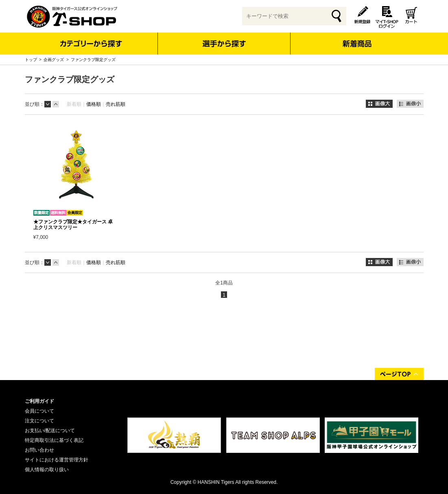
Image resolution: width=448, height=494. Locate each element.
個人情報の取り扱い (47, 470)
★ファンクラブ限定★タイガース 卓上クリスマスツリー (73, 225)
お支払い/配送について (50, 431)
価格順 (94, 104)
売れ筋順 (116, 104)
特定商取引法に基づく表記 (54, 440)
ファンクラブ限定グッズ (93, 60)
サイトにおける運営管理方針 (57, 460)
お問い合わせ (39, 450)
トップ (31, 60)
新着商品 (357, 38)
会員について (39, 411)
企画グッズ (54, 60)
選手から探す (224, 44)
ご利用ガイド (39, 401)
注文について (39, 421)
